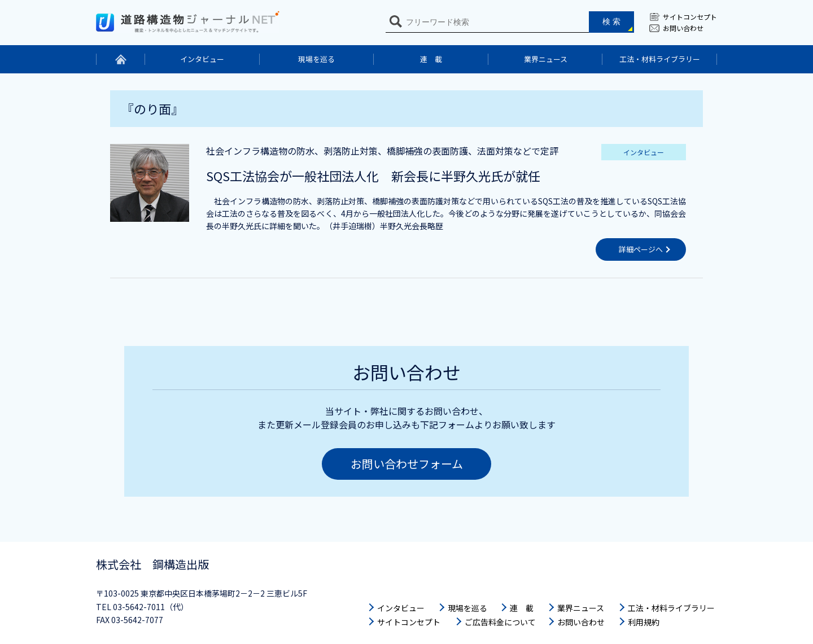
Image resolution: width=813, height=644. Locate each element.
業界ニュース (546, 59)
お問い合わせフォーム (407, 464)
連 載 (431, 59)
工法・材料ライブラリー (660, 59)
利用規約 (644, 622)
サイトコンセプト (690, 17)
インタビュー (202, 59)
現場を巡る (316, 59)
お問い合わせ (683, 28)
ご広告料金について (500, 622)
